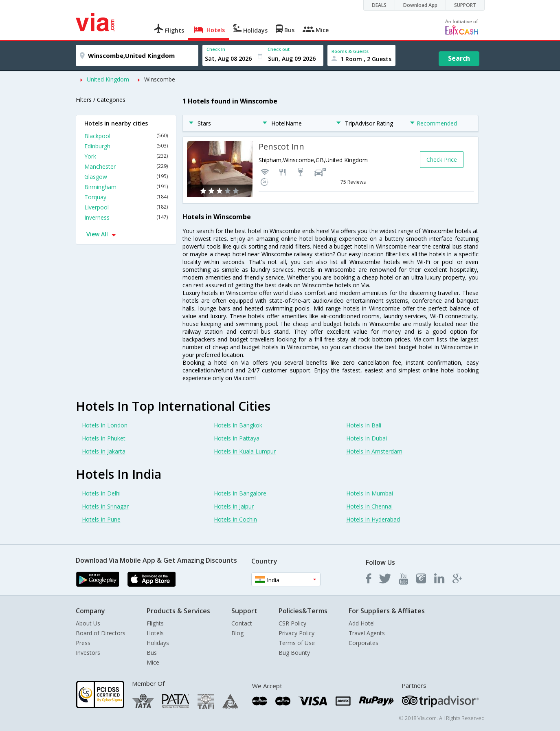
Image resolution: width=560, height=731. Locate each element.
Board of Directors (101, 633)
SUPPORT (465, 5)
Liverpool (126, 207)
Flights (155, 623)
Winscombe (160, 79)
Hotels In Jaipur (234, 506)
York (126, 156)
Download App (420, 5)
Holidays (158, 643)
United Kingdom (108, 79)
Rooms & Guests (350, 51)
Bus (152, 653)
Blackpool (126, 136)
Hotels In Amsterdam (374, 451)
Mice (153, 662)
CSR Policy (292, 623)
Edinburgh (126, 146)
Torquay (126, 197)
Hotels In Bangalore (240, 493)
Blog (237, 633)
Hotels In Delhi (101, 493)
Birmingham (126, 187)
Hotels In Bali (364, 425)
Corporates (363, 643)
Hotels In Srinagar (105, 506)
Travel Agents (367, 633)
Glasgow (126, 177)
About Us (88, 623)
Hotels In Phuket (104, 438)
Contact (242, 623)
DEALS (379, 5)
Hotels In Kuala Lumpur (245, 451)
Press (83, 643)
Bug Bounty (294, 653)
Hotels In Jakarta (104, 451)
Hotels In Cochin (235, 519)
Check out (279, 49)
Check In (216, 49)
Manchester (126, 166)
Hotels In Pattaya (237, 438)
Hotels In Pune (101, 519)
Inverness (126, 217)
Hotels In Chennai (369, 506)
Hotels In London (105, 425)
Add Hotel (362, 623)
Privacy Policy (296, 633)
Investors (88, 653)
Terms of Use (297, 643)
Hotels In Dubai (367, 438)
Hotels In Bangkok (238, 425)
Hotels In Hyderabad (373, 519)
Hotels (155, 633)
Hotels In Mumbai (370, 493)
